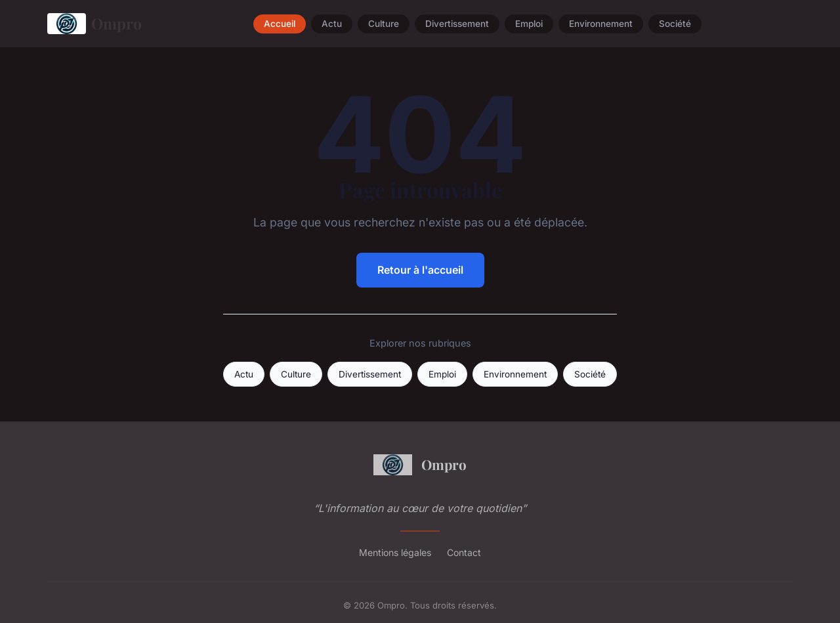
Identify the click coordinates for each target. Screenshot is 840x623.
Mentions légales (395, 552)
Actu (332, 24)
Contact (464, 552)
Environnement (601, 24)
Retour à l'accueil (420, 270)
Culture (384, 24)
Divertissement (457, 24)
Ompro (94, 24)
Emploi (529, 24)
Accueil (280, 24)
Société (675, 24)
